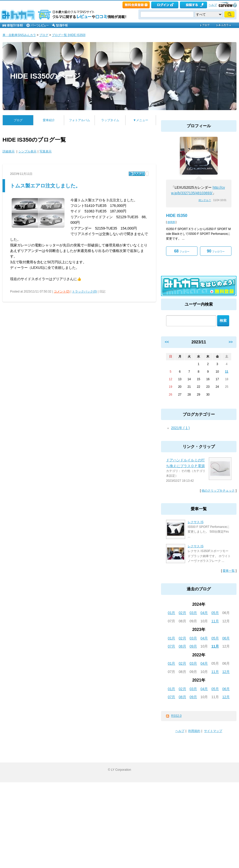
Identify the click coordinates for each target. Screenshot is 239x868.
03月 (193, 613)
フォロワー (216, 251)
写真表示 (46, 151)
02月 (182, 613)
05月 (215, 613)
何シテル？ (205, 200)
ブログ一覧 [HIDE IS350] (69, 35)
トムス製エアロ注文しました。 (45, 186)
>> (231, 342)
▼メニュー (141, 120)
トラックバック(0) (84, 292)
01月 (172, 613)
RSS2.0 (176, 716)
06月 (226, 638)
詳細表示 (9, 151)
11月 (215, 621)
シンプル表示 (27, 151)
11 (227, 372)
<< (167, 342)
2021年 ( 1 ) (180, 428)
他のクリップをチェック (218, 491)
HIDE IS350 (177, 216)
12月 (226, 672)
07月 (172, 646)
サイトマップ (213, 731)
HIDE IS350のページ (45, 76)
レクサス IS (196, 522)
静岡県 (171, 222)
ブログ (44, 35)
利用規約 (194, 731)
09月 (193, 646)
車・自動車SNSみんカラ (19, 35)
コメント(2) (62, 292)
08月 (182, 646)
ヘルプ (213, 5)
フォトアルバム (79, 120)
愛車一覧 (229, 571)
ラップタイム (110, 120)
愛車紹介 (49, 120)
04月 (204, 613)
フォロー (182, 251)
